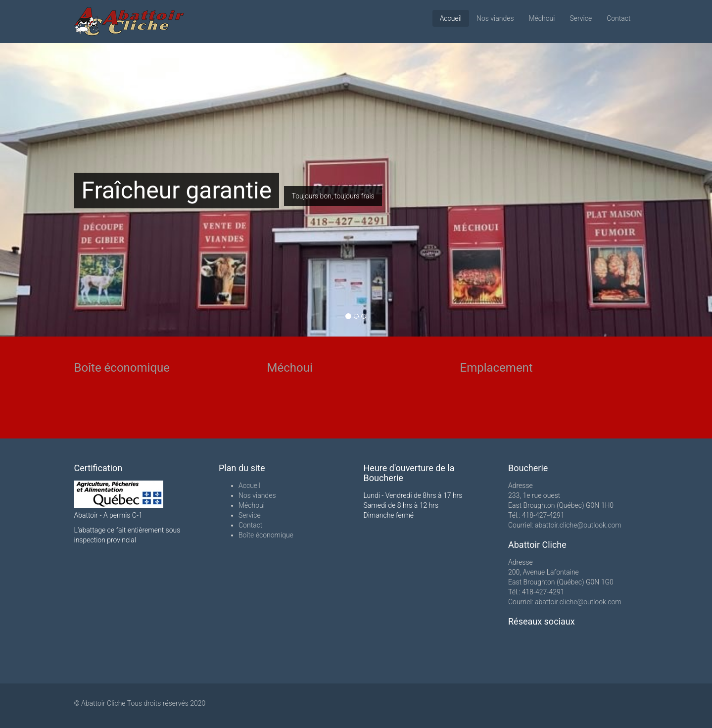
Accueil (451, 18)
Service (581, 18)
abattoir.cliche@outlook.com (578, 525)
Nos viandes (495, 18)
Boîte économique (122, 368)
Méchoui (542, 18)
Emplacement (497, 368)
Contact (618, 18)
